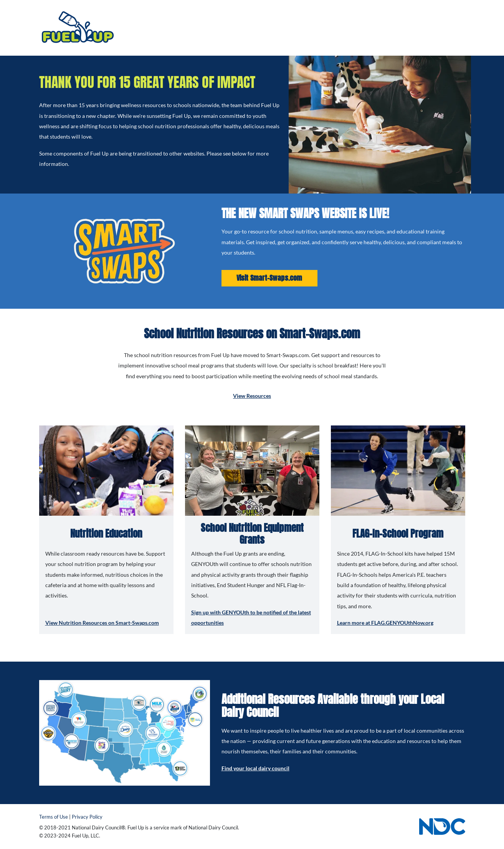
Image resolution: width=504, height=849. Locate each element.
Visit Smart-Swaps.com (269, 278)
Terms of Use (54, 817)
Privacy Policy (87, 817)
